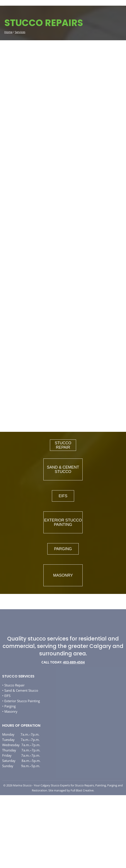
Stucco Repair (14, 685)
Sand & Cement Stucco (21, 690)
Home (8, 32)
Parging (10, 706)
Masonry (11, 711)
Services (20, 32)
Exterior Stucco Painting (22, 701)
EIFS (7, 696)
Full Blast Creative (82, 790)
